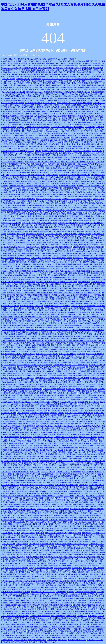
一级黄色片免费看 (71, 253)
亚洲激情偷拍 (79, 127)
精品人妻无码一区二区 (68, 402)
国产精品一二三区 (69, 199)
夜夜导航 (89, 393)
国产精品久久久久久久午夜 (70, 85)
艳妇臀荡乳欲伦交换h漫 (37, 640)
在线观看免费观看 (53, 101)
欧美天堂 (35, 77)
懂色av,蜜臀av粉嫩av (33, 627)
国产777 (58, 203)
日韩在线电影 (77, 153)
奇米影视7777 (99, 168)
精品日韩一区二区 (75, 380)
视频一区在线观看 (31, 535)
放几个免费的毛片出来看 (24, 271)
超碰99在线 (83, 214)
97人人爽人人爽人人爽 (15, 277)
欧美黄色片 (88, 131)
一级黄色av (23, 609)
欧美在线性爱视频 (12, 269)
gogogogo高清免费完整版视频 (23, 253)
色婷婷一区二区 (61, 524)
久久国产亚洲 (58, 500)
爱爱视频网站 (51, 419)
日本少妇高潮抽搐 (26, 280)
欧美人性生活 (61, 251)
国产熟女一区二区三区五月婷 (49, 330)
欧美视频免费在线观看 (38, 205)
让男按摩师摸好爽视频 (81, 288)
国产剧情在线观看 (45, 68)
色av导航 (82, 443)
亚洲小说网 (61, 511)
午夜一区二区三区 (28, 638)
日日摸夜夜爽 (90, 127)
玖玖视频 (81, 572)
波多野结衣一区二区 (23, 258)
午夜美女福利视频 (49, 465)
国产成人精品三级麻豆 (85, 168)
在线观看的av (93, 518)
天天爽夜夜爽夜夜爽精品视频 (47, 120)
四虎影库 (80, 430)
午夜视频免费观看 (98, 179)
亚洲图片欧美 (96, 625)
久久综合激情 (69, 496)
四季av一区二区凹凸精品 (58, 297)
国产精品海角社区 (14, 638)
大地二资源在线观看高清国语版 (79, 83)
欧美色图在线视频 (37, 459)
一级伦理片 (65, 552)
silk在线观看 (83, 280)
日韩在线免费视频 (48, 400)
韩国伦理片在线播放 (57, 393)
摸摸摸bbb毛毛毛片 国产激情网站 (77, 579)
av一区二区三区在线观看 (42, 118)
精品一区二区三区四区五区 (82, 310)
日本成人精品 (64, 441)
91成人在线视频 (56, 347)
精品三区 (78, 356)
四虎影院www (96, 371)
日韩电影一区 (7, 177)
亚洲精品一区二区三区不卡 (78, 212)
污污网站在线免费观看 (55, 378)
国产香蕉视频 (25, 77)
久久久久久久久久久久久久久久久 (73, 144)
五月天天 (46, 61)
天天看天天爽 (66, 317)
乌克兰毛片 (45, 277)
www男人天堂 (16, 68)
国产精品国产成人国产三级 (59, 518)
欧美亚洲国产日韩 (92, 520)
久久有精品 (29, 153)
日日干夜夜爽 (56, 321)
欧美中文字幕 (40, 378)
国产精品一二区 (99, 70)
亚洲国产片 (15, 526)
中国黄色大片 (22, 491)
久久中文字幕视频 (68, 197)
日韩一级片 (39, 306)
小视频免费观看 (87, 400)
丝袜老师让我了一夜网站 (89, 607)
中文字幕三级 (60, 555)
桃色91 (87, 258)
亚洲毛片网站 (21, 445)
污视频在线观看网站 (30, 68)
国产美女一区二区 (75, 622)
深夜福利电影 (68, 188)
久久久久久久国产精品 (37, 502)
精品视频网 (84, 299)
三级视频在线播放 (58, 415)
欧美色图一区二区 (12, 221)
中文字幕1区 (89, 546)
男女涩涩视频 (44, 334)
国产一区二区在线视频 (79, 77)
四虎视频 (86, 63)
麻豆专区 (98, 201)
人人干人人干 (78, 546)
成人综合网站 (38, 210)
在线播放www (60, 448)
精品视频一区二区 (82, 633)
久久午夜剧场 (92, 341)
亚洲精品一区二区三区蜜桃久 (75, 406)
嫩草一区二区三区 (16, 378)
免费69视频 (6, 463)
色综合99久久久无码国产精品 (46, 559)
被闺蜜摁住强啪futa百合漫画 (39, 415)
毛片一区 (57, 443)
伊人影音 (100, 507)
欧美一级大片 (30, 315)
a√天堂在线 (88, 260)
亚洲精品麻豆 (34, 363)
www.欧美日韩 (97, 533)
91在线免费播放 (60, 170)
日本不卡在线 (45, 402)
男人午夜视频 (38, 264)
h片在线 (38, 151)
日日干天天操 (68, 308)
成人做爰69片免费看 (46, 360)
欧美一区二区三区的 (91, 118)
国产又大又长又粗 (49, 155)
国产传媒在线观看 (8, 79)
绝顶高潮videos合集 (82, 166)
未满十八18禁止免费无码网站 (16, 537)
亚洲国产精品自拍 (33, 515)
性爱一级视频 (70, 109)
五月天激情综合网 (33, 229)
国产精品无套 (76, 472)
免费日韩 (94, 456)
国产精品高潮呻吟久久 (53, 459)
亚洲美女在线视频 (11, 448)
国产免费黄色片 (8, 140)
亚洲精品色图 (48, 439)
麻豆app (44, 563)
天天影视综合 (48, 275)
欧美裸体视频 (51, 585)
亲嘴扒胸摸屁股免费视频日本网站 (58, 358)
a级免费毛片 (44, 413)
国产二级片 (63, 452)
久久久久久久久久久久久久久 (35, 149)
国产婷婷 (12, 160)
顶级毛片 (53, 413)
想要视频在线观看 (14, 212)
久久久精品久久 (52, 463)
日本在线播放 (92, 437)
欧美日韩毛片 (96, 312)
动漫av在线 (5, 170)
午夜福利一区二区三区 (88, 190)
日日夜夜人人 (68, 245)
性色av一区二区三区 (95, 81)
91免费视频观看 (19, 618)
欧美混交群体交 (25, 585)
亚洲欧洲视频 (21, 600)
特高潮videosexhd (47, 515)
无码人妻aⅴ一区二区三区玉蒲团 (37, 162)
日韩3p (32, 568)
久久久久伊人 (80, 496)
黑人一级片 (9, 568)
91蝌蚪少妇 (5, 83)
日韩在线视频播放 (46, 380)
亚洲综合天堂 (27, 264)
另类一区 (13, 146)
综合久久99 (91, 443)
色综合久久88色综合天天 (11, 487)
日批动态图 (77, 275)
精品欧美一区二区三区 (14, 421)
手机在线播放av (33, 260)
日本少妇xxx (72, 170)
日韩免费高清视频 (53, 404)
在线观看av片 (62, 194)
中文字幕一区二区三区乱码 (39, 146)
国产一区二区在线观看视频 (86, 369)
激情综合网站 (96, 186)
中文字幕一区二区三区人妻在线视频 (77, 328)
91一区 (32, 120)
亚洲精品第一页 (68, 284)
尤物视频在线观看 (22, 205)
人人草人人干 (18, 552)
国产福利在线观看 (66, 513)
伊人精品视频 (40, 319)
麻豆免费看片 (23, 146)
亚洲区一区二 (61, 315)
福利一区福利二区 (41, 218)
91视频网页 (16, 225)
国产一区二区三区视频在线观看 (32, 310)
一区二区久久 (96, 101)
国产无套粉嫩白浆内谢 (32, 321)
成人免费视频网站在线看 (26, 199)
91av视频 (35, 548)
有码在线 (72, 376)
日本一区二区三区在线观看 (58, 618)
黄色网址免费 (69, 142)
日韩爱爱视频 (96, 63)
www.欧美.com (22, 365)
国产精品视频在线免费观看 (40, 616)
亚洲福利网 (72, 483)
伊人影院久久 (30, 216)
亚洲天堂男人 (78, 258)
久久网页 (100, 583)
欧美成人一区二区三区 (27, 509)
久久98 (62, 502)
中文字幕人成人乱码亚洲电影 (53, 635)
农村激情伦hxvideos (60, 622)
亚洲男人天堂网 (22, 544)
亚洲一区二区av (80, 450)
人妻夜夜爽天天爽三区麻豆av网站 (44, 223)
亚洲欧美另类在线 (89, 349)
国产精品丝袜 (90, 232)
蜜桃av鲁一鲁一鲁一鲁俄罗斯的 (87, 197)
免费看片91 (31, 245)
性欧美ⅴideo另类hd (92, 107)
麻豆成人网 (47, 83)
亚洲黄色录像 (59, 109)
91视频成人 (42, 325)
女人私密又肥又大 (75, 465)
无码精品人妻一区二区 (82, 476)
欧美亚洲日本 (16, 463)
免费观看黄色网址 (59, 494)
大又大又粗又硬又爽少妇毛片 (89, 173)
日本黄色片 (36, 476)
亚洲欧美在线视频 (22, 114)
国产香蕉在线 (62, 232)
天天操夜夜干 (16, 131)
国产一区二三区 (78, 411)
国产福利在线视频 (86, 136)
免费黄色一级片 (87, 513)
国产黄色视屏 (14, 546)
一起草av (25, 363)
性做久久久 (87, 568)
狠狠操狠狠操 (47, 507)
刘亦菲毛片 (99, 249)
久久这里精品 (6, 590)
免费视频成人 (62, 533)
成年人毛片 (84, 242)
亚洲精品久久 (31, 376)
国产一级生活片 (27, 225)
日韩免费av (55, 229)
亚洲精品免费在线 (75, 590)
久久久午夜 (21, 234)
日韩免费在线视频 (92, 430)
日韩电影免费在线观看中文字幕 (17, 616)
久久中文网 (85, 378)
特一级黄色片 (17, 498)
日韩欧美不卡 (87, 336)
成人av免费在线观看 (59, 107)
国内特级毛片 (19, 627)
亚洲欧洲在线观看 (70, 234)
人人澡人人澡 (21, 245)
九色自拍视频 (50, 208)
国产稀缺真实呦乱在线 (21, 120)
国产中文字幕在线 (79, 352)
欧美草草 (51, 205)
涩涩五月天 (26, 400)
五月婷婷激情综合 (8, 600)
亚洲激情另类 (98, 576)
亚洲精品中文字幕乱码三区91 (28, 478)
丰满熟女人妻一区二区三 (71, 74)
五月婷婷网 (21, 188)
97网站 (22, 96)
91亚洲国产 (10, 184)
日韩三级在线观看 (98, 109)
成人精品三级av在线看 (19, 63)
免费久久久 (60, 535)
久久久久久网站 (52, 175)
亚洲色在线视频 (19, 136)
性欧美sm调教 (26, 389)
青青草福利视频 (90, 592)
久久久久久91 (61, 63)
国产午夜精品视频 (30, 349)
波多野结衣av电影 (69, 269)
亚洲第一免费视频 (49, 192)
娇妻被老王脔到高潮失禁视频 (53, 151)
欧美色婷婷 (11, 293)
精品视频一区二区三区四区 (48, 81)
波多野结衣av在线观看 (76, 194)
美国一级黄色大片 (93, 144)
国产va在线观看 (90, 373)
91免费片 (81, 393)
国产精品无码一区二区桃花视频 (13, 330)
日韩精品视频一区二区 (49, 291)
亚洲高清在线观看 (30, 142)
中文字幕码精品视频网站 (64, 544)
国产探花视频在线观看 (20, 642)
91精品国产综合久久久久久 (48, 467)
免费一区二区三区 (34, 635)
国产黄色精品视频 (8, 262)
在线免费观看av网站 (11, 437)
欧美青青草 (30, 214)
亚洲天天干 (87, 356)
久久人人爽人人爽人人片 (23, 87)
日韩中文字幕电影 (26, 465)
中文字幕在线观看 (85, 122)
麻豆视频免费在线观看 (30, 550)
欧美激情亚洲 (36, 173)
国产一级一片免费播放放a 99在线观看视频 (30, 70)
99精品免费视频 (31, 513)
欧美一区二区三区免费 (67, 354)
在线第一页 (96, 205)
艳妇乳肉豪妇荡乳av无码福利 (16, 611)
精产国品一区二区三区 (91, 465)
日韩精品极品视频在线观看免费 (92, 216)
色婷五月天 (33, 642)
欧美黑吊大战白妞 (98, 125)
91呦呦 (34, 397)
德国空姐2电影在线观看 (36, 358)
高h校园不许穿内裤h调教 (30, 452)
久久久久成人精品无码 (65, 614)
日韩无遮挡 (94, 441)
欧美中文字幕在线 (65, 546)
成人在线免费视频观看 (9, 509)
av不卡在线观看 (51, 341)
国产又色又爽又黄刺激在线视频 (91, 277)
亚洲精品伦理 (55, 140)
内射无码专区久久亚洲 (63, 242)
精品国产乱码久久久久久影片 (90, 286)
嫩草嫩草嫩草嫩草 (45, 160)
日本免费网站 (47, 500)
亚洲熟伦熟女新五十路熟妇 (28, 570)
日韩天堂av (57, 74)
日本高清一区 (76, 552)
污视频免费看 (99, 487)
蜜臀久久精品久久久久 (51, 382)
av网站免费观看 (64, 190)
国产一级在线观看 (85, 103)
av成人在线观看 (26, 269)
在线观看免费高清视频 (52, 566)
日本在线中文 (7, 552)
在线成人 (4, 489)
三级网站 (79, 627)
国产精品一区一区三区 (67, 463)
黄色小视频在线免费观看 (10, 452)
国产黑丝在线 (83, 587)
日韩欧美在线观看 (84, 234)
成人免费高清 (14, 310)
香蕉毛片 (45, 605)
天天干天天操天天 (61, 380)
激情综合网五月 (48, 524)
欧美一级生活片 (61, 129)
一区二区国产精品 (18, 515)
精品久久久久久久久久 (30, 212)
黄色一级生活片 (41, 201)
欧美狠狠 (94, 376)
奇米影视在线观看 (17, 103)
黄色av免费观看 (83, 72)
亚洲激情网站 (52, 190)
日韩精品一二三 (16, 483)
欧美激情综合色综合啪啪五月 (79, 262)
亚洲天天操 (44, 570)
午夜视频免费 (9, 419)
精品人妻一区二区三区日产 (72, 526)
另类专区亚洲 (55, 111)
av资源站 (40, 509)
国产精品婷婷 (20, 144)
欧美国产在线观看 (63, 435)
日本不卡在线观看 (88, 229)
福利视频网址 (6, 218)
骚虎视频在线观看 (31, 367)
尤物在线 (9, 618)
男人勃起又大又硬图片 (90, 552)
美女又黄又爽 (80, 343)
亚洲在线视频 (14, 603)
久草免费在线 (50, 638)
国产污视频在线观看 (87, 66)
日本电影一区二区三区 (30, 380)
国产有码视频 (78, 535)
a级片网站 (41, 397)
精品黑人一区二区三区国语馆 (63, 627)
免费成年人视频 (26, 356)
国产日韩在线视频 (19, 229)
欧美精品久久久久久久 (22, 81)
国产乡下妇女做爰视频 (51, 356)
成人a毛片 (43, 336)
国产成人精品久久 (35, 138)
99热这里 (35, 461)
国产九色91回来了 (16, 304)
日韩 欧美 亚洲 (57, 345)
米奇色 (45, 164)
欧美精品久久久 (67, 339)
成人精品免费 (21, 295)
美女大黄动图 (48, 328)
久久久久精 (74, 439)
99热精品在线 (20, 328)
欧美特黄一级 (60, 400)
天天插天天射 (94, 494)
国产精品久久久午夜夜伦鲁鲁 (30, 192)
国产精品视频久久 (53, 430)
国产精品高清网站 (93, 367)
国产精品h (46, 184)
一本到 (96, 539)
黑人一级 (74, 87)
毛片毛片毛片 (63, 341)
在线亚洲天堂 (79, 188)
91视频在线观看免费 (15, 164)
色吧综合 (4, 251)
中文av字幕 (40, 533)
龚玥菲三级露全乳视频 (43, 179)
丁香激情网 (35, 572)
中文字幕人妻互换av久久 (32, 439)
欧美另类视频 (34, 232)
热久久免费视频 (94, 596)
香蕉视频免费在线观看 (77, 120)
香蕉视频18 (73, 371)
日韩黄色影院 (89, 149)
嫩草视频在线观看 (27, 576)
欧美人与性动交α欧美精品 (58, 301)
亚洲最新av (70, 502)
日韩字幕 (59, 260)
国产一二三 (56, 363)
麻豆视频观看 (45, 550)
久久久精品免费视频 (38, 430)
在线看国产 (70, 389)
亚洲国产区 (91, 162)
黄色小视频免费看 (19, 511)
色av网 (46, 518)
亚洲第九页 (37, 155)
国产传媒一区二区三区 (85, 463)
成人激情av (33, 424)
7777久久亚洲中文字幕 (37, 63)
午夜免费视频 (78, 146)
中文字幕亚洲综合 (21, 568)
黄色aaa (80, 170)
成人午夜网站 (52, 561)
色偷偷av (26, 629)
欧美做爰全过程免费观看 (91, 275)
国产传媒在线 (49, 480)
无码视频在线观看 (46, 537)
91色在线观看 (57, 408)
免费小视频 (37, 504)
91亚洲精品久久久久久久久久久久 (31, 528)
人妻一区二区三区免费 (26, 607)
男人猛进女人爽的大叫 (80, 79)
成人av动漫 (5, 631)
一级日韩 (79, 118)
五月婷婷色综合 (84, 312)
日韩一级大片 (9, 339)
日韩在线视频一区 (78, 629)
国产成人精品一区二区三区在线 (30, 373)
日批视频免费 (85, 181)
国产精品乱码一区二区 (9, 585)
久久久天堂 (98, 421)
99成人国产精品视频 (90, 524)
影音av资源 (66, 295)
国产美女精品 (63, 376)
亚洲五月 (41, 234)
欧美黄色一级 (51, 576)
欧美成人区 (90, 629)
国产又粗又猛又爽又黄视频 (92, 467)
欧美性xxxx (16, 299)
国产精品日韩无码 (41, 227)
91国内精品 (29, 103)
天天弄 (55, 118)
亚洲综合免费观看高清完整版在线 (70, 325)
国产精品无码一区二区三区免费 (22, 105)
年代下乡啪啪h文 (15, 548)
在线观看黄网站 (44, 221)
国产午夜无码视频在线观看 (62, 258)
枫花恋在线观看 (68, 166)
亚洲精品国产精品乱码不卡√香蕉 (21, 186)
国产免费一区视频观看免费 (28, 393)
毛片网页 (34, 629)
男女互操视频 (77, 249)
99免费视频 (100, 247)
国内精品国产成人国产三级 (66, 421)
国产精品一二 (66, 330)
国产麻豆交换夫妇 (29, 170)
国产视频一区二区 (30, 304)
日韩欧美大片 (50, 264)
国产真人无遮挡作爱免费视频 (45, 583)
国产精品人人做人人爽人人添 (66, 480)
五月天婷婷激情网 (11, 101)
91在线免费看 (75, 561)
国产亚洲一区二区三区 (45, 170)
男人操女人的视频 (81, 614)
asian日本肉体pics (77, 537)
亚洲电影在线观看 (48, 299)
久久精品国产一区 (64, 155)
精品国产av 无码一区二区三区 (58, 94)
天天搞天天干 (26, 133)
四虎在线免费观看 (28, 129)
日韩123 (61, 413)
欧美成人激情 (22, 85)
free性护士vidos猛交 (87, 531)
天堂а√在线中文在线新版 (75, 478)
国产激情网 (74, 443)
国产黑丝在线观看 (32, 127)
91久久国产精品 (96, 166)
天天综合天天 (84, 94)
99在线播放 (16, 539)
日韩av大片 (10, 258)
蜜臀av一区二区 (60, 548)
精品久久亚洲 (41, 371)
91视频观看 (11, 445)
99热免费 (4, 116)
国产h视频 (5, 411)
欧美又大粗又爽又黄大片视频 (16, 236)
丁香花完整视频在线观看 (31, 111)
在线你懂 (52, 472)
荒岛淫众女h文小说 (51, 306)
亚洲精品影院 (58, 280)
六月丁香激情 (9, 157)
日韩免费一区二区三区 (64, 461)
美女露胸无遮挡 (92, 269)
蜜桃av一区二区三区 (33, 507)
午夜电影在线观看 (62, 428)
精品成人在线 (42, 411)
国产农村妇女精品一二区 (48, 631)
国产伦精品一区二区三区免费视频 (34, 301)
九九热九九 (48, 92)
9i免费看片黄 (46, 627)
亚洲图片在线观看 (25, 441)
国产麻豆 (4, 400)
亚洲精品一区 (86, 205)
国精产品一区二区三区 (14, 321)
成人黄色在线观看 (75, 129)
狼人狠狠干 (85, 609)
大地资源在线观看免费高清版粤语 (68, 264)
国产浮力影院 (24, 500)
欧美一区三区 (22, 347)
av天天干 (44, 618)
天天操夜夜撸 (56, 221)
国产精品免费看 (99, 260)
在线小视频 (53, 218)
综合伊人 (20, 127)
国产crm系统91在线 (93, 343)
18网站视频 (49, 528)
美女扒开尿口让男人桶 (69, 282)
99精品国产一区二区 (53, 526)
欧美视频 (38, 328)
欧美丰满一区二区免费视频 (48, 387)
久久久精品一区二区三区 (93, 491)
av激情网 (63, 483)
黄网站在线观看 (66, 605)
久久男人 (16, 133)
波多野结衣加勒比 (79, 111)
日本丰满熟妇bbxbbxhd (72, 68)
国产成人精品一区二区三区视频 (91, 223)
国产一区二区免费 (12, 297)
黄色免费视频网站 (11, 542)
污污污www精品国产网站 (36, 94)
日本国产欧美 (14, 356)
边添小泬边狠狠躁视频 (36, 85)
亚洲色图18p (73, 323)
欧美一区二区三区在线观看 (72, 528)
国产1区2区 (46, 229)
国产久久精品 (43, 273)
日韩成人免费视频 (98, 90)
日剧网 (13, 199)
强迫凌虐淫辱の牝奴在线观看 (94, 380)
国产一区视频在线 (56, 424)
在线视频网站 (90, 411)
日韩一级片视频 (33, 445)
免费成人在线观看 (97, 262)
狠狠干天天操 (37, 133)
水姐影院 (95, 345)
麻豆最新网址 (54, 570)
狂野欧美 (29, 83)
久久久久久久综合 (79, 363)
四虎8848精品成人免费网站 (11, 111)
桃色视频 (82, 437)
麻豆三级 (90, 177)
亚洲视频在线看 (73, 625)
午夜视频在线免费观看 (84, 271)
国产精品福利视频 (63, 509)
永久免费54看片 (53, 286)
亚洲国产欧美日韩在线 (79, 518)
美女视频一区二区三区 (47, 435)
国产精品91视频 (29, 421)
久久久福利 (29, 319)
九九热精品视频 (29, 343)
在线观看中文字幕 (82, 382)
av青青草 (68, 125)
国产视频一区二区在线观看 (51, 284)
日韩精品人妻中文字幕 (76, 107)
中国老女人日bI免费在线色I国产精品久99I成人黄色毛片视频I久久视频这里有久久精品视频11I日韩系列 (39, 59)
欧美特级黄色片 (7, 72)
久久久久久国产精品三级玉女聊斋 (68, 539)
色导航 (64, 515)
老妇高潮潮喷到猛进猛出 (73, 260)
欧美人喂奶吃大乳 (32, 323)
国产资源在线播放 (8, 459)
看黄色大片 (47, 173)
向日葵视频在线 (26, 546)
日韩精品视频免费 (60, 491)
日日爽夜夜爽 (25, 173)
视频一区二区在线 (68, 162)
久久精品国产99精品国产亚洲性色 (58, 266)
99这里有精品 (32, 467)
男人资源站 (101, 133)
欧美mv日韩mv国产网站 (95, 408)
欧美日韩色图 (12, 614)
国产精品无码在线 (52, 271)
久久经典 (43, 260)
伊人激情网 (88, 170)
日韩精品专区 (6, 229)
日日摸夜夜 (53, 304)
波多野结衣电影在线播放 (57, 563)
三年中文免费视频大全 (41, 269)
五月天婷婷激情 (89, 306)
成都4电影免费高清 (20, 275)
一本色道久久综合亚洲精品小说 (60, 288)
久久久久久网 (24, 208)
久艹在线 (75, 190)
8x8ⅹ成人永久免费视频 (60, 445)
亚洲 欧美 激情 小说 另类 (78, 201)
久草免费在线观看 (85, 70)
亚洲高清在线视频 (43, 107)
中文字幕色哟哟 (61, 609)
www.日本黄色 (88, 550)
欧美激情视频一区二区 (89, 256)
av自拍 (39, 245)
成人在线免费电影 (73, 400)
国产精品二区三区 (98, 461)
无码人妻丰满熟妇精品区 (63, 476)
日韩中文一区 (31, 614)
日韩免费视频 (64, 587)
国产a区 (20, 367)
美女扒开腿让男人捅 (90, 129)
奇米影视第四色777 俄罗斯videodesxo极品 (29, 203)
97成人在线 (37, 454)
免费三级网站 (56, 550)
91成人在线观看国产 (79, 192)
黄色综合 (98, 472)
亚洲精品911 (67, 184)
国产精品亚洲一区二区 (33, 382)
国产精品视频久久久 (48, 232)
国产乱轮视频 (94, 203)
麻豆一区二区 (31, 144)
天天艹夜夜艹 (56, 245)
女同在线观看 (11, 625)
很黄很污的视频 (85, 330)
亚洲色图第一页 (82, 384)
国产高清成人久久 (86, 301)
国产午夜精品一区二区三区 (48, 513)
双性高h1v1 (36, 400)
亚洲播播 (65, 256)
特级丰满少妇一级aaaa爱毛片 (80, 620)
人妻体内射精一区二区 (54, 319)
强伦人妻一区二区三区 (43, 607)
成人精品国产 (26, 397)
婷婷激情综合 (31, 234)
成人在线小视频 (71, 70)
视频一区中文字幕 (40, 441)
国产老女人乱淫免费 (34, 600)
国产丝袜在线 (91, 572)
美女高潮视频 (21, 467)
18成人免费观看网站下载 (41, 345)
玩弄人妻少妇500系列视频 (36, 561)
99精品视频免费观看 (68, 430)
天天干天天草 (98, 271)
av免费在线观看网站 (43, 136)
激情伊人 (80, 483)
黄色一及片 (99, 114)
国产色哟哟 (81, 269)
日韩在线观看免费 (28, 539)
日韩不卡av (90, 188)
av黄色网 (23, 201)
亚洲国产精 (11, 188)
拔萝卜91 (42, 552)
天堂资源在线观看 (83, 376)
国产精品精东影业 (72, 66)
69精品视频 (99, 474)
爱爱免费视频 (74, 256)
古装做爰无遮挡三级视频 (82, 631)
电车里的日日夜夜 (17, 319)
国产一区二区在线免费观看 (57, 590)
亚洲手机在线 (35, 472)
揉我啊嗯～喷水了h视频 (81, 125)
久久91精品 (26, 122)
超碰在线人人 (100, 463)
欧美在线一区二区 (83, 92)
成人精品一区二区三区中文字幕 (47, 470)
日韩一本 (12, 85)
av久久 (80, 160)
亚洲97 (3, 325)
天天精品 (96, 566)
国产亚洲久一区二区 (15, 587)
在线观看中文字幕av (91, 304)
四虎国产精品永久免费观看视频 (46, 153)
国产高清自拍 (22, 238)
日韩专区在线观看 (10, 190)
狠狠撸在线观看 (13, 168)
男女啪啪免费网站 (29, 107)
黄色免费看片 (12, 332)
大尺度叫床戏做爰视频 (96, 77)
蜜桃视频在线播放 (30, 590)
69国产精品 (56, 339)
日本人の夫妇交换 (14, 301)
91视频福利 (55, 402)
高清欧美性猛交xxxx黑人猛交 (27, 336)
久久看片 (51, 164)
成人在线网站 (11, 502)
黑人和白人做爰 (18, 323)
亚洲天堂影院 (35, 500)
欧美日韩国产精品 (94, 470)
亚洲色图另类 (63, 98)
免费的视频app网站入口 (32, 620)
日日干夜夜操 (76, 435)
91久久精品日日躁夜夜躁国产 (62, 127)
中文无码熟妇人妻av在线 (31, 494)
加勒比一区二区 (26, 489)
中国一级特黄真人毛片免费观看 (66, 225)
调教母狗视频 (95, 79)
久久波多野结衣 (28, 90)
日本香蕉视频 (86, 151)
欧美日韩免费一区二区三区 (21, 428)
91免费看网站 (27, 155)
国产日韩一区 (14, 489)
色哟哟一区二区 (97, 87)
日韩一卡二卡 (74, 360)
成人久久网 (29, 197)
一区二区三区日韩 (68, 149)
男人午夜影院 (27, 291)
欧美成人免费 (66, 363)
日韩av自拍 (26, 223)
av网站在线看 (83, 203)
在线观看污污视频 (11, 109)
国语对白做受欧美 (17, 256)
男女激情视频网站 (74, 533)
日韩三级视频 (50, 533)
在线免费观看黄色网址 (50, 587)
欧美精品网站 (77, 568)
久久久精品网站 (71, 393)
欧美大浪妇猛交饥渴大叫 (46, 343)
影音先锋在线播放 (82, 502)
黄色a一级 (40, 638)
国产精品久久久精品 (68, 489)
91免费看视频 (37, 389)
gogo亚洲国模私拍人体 (43, 622)
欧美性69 (28, 277)
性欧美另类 (11, 295)
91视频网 (76, 242)
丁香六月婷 (71, 208)
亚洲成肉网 (89, 598)
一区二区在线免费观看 (12, 504)
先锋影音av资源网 (65, 81)
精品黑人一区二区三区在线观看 (42, 474)
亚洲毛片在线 (7, 136)
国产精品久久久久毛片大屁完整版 (82, 445)
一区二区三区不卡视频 (71, 426)
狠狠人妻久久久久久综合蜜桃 (80, 419)
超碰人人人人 (73, 452)
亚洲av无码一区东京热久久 (30, 168)
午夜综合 (28, 256)
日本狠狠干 (31, 443)
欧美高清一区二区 (81, 397)
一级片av (19, 354)
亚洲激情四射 (52, 325)
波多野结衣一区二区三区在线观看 (51, 142)
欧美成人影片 (88, 432)
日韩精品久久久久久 (82, 179)
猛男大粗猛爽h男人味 (43, 408)
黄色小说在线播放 (56, 273)
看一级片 (17, 533)
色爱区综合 (49, 574)
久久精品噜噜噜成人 (11, 286)
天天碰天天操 (9, 144)
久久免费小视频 (94, 164)
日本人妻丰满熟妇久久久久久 (13, 382)
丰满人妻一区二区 (54, 603)
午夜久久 (27, 164)
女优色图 (17, 454)
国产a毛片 (51, 421)
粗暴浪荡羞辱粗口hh (72, 378)
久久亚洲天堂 (21, 631)
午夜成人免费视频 (90, 528)
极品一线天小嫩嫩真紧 (77, 297)
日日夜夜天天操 (10, 365)
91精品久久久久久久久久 (86, 133)
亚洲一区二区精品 (28, 533)
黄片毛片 (70, 251)
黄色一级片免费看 (58, 616)
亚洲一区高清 (67, 221)
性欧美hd (94, 590)
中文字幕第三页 (53, 282)
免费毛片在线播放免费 (9, 273)
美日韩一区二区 (77, 131)
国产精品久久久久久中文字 (95, 221)
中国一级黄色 (78, 504)
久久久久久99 (94, 448)
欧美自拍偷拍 (16, 494)
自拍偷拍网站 (43, 349)
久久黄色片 (90, 474)
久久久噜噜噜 (53, 77)
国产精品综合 (57, 611)
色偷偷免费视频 (7, 70)
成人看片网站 (65, 306)
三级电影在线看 (77, 306)
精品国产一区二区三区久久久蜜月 (47, 197)
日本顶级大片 (31, 312)
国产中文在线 (85, 625)
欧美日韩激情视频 (14, 550)
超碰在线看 (90, 496)
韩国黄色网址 (14, 77)
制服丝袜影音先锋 (33, 618)
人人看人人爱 (40, 404)
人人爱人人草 (62, 262)
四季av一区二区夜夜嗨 (87, 600)
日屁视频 (43, 603)
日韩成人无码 (51, 240)
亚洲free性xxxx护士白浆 (73, 500)
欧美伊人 (22, 443)
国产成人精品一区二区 (12, 155)
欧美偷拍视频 (75, 428)
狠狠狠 (75, 583)
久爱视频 (64, 116)
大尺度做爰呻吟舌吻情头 (46, 614)
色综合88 (81, 232)
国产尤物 (27, 592)
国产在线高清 (32, 631)
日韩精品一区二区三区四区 (55, 210)
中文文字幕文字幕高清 (50, 96)
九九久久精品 (61, 343)
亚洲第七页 (53, 520)
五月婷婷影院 (19, 179)
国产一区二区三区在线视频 (16, 260)
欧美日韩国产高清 (74, 494)
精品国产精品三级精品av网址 (48, 144)
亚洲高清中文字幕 (35, 317)
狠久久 (54, 642)
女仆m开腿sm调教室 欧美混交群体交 (71, 240)
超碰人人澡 (50, 498)
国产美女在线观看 (11, 247)
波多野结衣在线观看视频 (31, 299)
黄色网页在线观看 (96, 242)
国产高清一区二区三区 (25, 625)
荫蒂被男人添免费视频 (35, 557)
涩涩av (53, 194)
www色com (83, 138)
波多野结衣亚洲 (95, 280)
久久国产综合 (63, 334)
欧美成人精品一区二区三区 (75, 177)
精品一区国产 (40, 498)
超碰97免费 (79, 142)
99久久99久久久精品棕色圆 (82, 155)
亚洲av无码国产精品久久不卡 (46, 511)
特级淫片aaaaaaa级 (77, 598)
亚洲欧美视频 (58, 68)
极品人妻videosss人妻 (44, 354)
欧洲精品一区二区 (8, 579)
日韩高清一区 (63, 181)
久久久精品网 (67, 352)
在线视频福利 (46, 256)
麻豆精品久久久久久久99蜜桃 (89, 225)
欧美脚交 (67, 611)
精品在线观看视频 (12, 96)
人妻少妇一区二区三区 (89, 291)
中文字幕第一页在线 (75, 116)
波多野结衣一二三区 (57, 478)
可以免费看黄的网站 (56, 579)
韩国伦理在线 (12, 373)
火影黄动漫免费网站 (66, 542)
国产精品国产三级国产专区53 (73, 459)
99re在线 (45, 472)
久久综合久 (49, 443)
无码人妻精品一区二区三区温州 (41, 66)
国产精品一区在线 (92, 548)
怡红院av (80, 293)
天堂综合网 (11, 166)
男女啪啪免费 (41, 421)
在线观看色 (65, 101)
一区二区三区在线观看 (93, 511)
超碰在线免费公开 (49, 496)
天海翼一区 (53, 216)
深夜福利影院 (28, 227)
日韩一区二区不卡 (21, 232)
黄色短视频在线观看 (35, 295)
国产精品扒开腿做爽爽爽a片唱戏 (65, 214)
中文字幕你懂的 (48, 454)
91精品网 (43, 487)
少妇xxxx (10, 232)
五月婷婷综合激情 (47, 555)
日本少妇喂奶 (95, 579)
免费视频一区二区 (67, 238)
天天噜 (42, 101)
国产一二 (57, 528)
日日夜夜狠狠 (28, 498)
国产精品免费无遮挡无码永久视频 (21, 408)
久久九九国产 (61, 114)
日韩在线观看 (64, 349)
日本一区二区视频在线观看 (94, 325)
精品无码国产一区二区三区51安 (55, 373)
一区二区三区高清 (41, 297)
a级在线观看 (97, 631)
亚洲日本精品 (75, 216)
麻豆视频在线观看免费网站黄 (92, 509)
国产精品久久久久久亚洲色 (47, 312)
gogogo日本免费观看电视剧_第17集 (72, 387)
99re (102, 144)
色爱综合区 (57, 179)
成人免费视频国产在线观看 (11, 61)
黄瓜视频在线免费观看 (82, 90)
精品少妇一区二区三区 (55, 450)
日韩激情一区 (31, 411)
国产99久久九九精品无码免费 (85, 555)
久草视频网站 (51, 181)
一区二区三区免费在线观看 (79, 594)
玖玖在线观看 (27, 118)
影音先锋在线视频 (58, 136)
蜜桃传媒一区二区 (81, 544)
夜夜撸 (69, 249)
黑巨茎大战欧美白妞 (43, 72)
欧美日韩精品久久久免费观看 (35, 249)
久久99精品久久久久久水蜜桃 (50, 367)
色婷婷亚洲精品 (21, 181)
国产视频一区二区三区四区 (37, 579)
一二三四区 (57, 199)
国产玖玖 (60, 406)
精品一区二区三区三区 (92, 315)
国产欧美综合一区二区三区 (49, 238)
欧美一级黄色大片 (11, 194)
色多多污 (21, 83)
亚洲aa (13, 631)
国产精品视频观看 (65, 631)
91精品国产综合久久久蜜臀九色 (80, 576)
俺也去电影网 (30, 520)
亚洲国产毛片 (74, 181)
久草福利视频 (88, 500)
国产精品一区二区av (13, 352)
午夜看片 (88, 332)
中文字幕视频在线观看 (58, 277)
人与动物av (96, 620)
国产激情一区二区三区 (16, 315)
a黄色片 (71, 382)
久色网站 (48, 310)
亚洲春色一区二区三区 (92, 424)
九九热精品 (90, 240)
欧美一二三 (12, 476)
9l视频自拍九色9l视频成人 (68, 312)
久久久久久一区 (78, 559)
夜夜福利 (33, 325)
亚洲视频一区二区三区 (45, 109)
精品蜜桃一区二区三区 (82, 461)
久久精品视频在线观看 (88, 439)
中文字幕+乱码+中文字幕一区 (86, 542)
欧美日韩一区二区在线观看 (17, 74)
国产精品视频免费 (23, 262)
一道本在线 (47, 133)
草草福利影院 (56, 269)
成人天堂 (22, 247)
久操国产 (74, 587)
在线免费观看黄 (72, 136)
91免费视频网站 (91, 559)
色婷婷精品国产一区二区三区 (76, 164)
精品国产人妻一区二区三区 (67, 103)
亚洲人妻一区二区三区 (45, 384)
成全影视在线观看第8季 (34, 480)
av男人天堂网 (70, 168)
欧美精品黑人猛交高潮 (63, 275)
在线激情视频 (19, 480)
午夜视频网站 (47, 280)
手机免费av (67, 345)
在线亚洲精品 (46, 74)
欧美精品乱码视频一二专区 (58, 371)
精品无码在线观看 (21, 640)
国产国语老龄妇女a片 (68, 581)
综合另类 (20, 149)
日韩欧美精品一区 (73, 291)
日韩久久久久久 (70, 92)
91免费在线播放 (65, 153)
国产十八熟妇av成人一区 (43, 391)
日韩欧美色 (29, 218)
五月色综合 (13, 441)
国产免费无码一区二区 (37, 450)
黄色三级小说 (21, 579)
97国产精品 (66, 122)
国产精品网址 (82, 585)
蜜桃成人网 (18, 620)
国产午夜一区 (60, 454)
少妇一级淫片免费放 (29, 387)
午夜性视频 (50, 63)
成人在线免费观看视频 (35, 341)
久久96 (55, 354)
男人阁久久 (90, 247)
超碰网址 (58, 515)
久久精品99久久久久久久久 (91, 426)
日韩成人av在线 (13, 173)
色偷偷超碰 (52, 201)
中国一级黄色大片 (22, 459)
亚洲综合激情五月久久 (17, 251)
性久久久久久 (16, 129)
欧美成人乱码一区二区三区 (43, 437)
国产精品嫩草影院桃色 (67, 186)
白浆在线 (76, 151)
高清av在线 (74, 498)
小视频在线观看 (84, 87)
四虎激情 (43, 594)
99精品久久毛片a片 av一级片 (61, 146)
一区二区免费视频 (33, 188)
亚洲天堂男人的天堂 (83, 236)
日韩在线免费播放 (11, 605)
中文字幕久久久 (29, 354)
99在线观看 (68, 90)
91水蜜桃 (9, 87)
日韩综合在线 (53, 441)
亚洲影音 (54, 334)
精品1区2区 (94, 382)
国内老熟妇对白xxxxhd (32, 284)
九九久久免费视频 (47, 548)
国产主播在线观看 (47, 544)
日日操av (75, 138)
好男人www (39, 90)
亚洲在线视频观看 (64, 559)
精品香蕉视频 (58, 507)
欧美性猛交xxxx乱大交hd (36, 240)
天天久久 (65, 443)
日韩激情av (40, 443)
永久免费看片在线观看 (87, 583)
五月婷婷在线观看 (37, 208)
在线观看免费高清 (33, 247)
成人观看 (86, 61)
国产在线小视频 (44, 456)
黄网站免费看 (80, 162)
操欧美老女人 (84, 574)
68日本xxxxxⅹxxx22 (51, 131)
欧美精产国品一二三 (45, 125)
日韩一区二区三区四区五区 (45, 406)
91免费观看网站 (15, 435)
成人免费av (21, 557)
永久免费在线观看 (22, 531)
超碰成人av (92, 140)
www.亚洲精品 (15, 170)
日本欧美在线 (63, 585)
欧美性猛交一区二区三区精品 (84, 339)
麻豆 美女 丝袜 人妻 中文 (61, 310)
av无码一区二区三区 (73, 415)
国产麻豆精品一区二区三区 (19, 430)
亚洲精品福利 (59, 66)
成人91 (34, 81)
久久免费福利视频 (93, 557)
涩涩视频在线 (58, 369)
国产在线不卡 (100, 550)
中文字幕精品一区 (38, 526)
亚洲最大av (37, 465)
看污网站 (20, 216)
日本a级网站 (46, 339)
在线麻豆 (64, 382)
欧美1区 (61, 456)
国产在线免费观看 (68, 487)
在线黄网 (70, 592)
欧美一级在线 (79, 520)
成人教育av (82, 319)
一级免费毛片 (45, 445)
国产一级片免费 (23, 413)
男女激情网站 (60, 395)
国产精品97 (8, 620)
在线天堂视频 (21, 341)
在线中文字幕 (97, 476)
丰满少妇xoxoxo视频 (96, 397)
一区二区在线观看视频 (23, 524)
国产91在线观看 (80, 308)
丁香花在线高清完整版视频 (43, 395)
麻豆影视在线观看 (11, 393)
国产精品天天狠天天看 (19, 450)
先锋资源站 (15, 306)
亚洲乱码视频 (32, 456)
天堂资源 (54, 542)
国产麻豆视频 (64, 77)
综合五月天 (91, 640)
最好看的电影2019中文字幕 (28, 101)
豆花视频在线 (97, 151)
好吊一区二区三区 (93, 111)
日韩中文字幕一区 (21, 317)
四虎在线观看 (47, 369)
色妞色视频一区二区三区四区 (46, 625)
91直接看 (70, 343)
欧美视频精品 (31, 92)
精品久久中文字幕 (59, 173)
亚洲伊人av (11, 149)
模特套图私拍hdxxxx (75, 373)
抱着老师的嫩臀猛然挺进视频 (83, 96)
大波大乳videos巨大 (66, 520)
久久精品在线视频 (46, 352)
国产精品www (82, 616)
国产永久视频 (72, 114)
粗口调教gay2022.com (90, 454)
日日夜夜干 (37, 356)
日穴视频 (79, 424)
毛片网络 (14, 465)
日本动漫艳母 (52, 640)
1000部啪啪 (62, 625)
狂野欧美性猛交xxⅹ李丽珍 (14, 334)
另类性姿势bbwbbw (20, 415)
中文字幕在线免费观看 (14, 592)
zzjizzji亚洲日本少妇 (81, 245)
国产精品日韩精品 (98, 328)
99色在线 (57, 352)
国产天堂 (71, 271)
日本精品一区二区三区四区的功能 (64, 417)
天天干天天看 (62, 576)
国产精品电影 (92, 389)
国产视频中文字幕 (36, 275)
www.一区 (69, 535)
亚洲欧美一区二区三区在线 (36, 251)
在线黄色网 (86, 74)
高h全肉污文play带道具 (55, 253)
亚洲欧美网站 (50, 262)
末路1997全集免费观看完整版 (54, 389)
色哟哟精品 (51, 70)
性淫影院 (36, 277)
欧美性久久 (37, 184)
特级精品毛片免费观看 (62, 105)
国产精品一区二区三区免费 (72, 550)
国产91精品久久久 (98, 282)
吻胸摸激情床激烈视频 (85, 487)
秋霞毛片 (37, 291)
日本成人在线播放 (82, 391)
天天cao (40, 92)
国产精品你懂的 (31, 360)
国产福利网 (16, 583)
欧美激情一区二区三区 (93, 293)
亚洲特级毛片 (71, 616)
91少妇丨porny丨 (7, 328)
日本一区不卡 (36, 258)
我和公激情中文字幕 (16, 572)
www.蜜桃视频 (33, 347)
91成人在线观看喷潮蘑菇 (15, 282)
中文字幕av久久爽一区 (52, 295)
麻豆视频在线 (59, 125)
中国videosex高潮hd (27, 286)
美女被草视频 (69, 424)
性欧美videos (26, 461)
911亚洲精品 (58, 92)
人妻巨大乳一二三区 (74, 432)
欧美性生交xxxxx (64, 138)
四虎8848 (31, 201)
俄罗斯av (43, 483)
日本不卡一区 (45, 417)
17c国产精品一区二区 (97, 485)
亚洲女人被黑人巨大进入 (30, 417)
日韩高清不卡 (6, 225)
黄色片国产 (72, 232)
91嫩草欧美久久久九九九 (53, 557)
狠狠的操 (89, 194)
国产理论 (99, 149)
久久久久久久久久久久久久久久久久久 (56, 79)
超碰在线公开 (98, 515)
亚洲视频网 (53, 349)
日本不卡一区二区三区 (17, 308)
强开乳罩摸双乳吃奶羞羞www (82, 295)
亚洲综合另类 (45, 572)
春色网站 (89, 421)
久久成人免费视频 (53, 552)
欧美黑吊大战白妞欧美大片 (53, 504)
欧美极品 (30, 511)
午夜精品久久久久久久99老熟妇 (40, 365)
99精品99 (82, 323)
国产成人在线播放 (75, 524)
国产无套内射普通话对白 (55, 397)
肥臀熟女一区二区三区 (69, 404)
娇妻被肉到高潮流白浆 (21, 472)
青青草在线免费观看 (79, 570)
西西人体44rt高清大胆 (95, 323)
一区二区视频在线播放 (51, 317)
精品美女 (79, 149)
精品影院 (76, 345)
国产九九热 (64, 620)
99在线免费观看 (84, 371)
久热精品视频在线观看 (21, 432)
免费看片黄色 (6, 284)
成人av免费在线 (27, 583)
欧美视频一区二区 (96, 365)
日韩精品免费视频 (60, 365)
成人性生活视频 (72, 485)
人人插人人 (41, 463)
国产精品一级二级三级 (79, 522)
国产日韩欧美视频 (29, 288)
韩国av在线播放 (45, 642)
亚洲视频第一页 (94, 522)
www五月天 (32, 609)
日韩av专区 (94, 299)
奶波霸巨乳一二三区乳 (39, 177)
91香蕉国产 (93, 563)
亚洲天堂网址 (40, 576)
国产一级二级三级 (8, 544)
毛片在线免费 (60, 485)
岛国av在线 (60, 164)
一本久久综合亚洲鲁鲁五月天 (14, 214)
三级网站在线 (63, 561)
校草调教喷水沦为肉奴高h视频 (43, 428)
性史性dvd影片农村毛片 (78, 98)
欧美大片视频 (6, 511)
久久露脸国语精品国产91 (10, 397)
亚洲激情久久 (40, 271)
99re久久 (14, 83)
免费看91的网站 (76, 349)
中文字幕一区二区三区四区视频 (64, 160)
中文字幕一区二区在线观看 (92, 264)
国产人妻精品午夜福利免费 (43, 242)
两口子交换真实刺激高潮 (46, 315)
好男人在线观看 (88, 472)
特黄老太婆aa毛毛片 (11, 201)
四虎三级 (53, 98)
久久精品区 (8, 574)
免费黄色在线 (55, 162)
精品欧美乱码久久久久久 (48, 629)
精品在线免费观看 (85, 334)
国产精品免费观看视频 (44, 214)
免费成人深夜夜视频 (84, 199)
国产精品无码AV (78, 332)
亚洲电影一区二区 (24, 476)
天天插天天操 (17, 439)
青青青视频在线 (28, 559)
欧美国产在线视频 (45, 611)
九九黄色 (52, 114)
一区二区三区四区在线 (27, 371)
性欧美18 (91, 201)
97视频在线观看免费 (64, 583)
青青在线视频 (24, 273)
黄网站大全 (53, 546)
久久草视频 (26, 435)
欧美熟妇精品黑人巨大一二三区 (64, 133)
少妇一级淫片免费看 (70, 321)
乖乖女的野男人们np (69, 203)
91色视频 (35, 402)
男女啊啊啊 (63, 120)
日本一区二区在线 (91, 537)
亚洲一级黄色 (27, 131)
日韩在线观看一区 (38, 175)
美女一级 (7, 583)
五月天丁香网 (92, 297)
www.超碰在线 (99, 513)
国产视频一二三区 (46, 491)
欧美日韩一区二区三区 (95, 450)
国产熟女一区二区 (17, 153)
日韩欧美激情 (42, 376)
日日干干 (43, 452)
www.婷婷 (78, 251)
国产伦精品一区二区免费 (13, 629)
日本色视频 (29, 179)
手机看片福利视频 (53, 85)
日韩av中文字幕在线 (74, 63)
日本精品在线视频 (26, 116)
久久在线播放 (83, 417)
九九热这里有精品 (27, 306)
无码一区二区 (75, 441)
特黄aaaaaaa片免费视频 (91, 251)
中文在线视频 (45, 127)
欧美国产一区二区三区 (32, 587)
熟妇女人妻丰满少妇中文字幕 (21, 518)
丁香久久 (86, 590)
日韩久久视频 (68, 347)
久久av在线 (65, 598)
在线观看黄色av (60, 432)
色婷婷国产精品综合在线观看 (26, 581)
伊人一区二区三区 (61, 360)
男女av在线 (37, 83)
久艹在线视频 (23, 332)
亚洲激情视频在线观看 (44, 293)
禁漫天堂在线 (78, 273)
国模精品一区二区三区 (50, 620)
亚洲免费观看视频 (98, 175)
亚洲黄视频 (84, 485)
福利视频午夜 (95, 489)
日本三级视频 (36, 61)
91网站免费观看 (68, 179)
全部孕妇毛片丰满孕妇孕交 (50, 598)
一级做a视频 (82, 635)
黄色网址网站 (30, 282)
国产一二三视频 (56, 61)
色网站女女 (56, 256)
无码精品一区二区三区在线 (28, 542)
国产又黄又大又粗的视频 (16, 240)
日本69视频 (8, 275)
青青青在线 (59, 157)
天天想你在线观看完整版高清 (79, 175)
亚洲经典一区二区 (23, 79)
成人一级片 (30, 136)
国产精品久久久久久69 (87, 507)
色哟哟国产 (32, 166)
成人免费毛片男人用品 (32, 369)
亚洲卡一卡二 (50, 531)
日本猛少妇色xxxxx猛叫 (16, 376)
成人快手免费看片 (62, 498)
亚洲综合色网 (63, 216)
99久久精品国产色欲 (13, 559)
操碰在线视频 (27, 504)
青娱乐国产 (68, 450)
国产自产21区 (45, 542)
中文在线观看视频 (27, 404)
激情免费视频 (87, 68)
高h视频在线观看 (68, 391)
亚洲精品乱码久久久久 (30, 487)
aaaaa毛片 (7, 439)
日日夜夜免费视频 (63, 192)
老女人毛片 (24, 485)
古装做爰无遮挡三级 (37, 419)
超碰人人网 (38, 518)
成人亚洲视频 (27, 454)
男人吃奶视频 (66, 596)
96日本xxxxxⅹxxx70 (74, 454)
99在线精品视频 (26, 437)
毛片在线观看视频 (83, 109)
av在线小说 (47, 258)
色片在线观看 (65, 131)
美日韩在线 (50, 203)
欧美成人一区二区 (25, 448)
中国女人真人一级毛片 (75, 511)
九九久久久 (44, 323)
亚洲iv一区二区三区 (39, 122)
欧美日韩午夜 (32, 160)
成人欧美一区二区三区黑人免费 (66, 437)
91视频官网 (68, 504)
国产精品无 (81, 421)
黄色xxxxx (19, 249)
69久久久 (17, 72)
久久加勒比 (34, 332)
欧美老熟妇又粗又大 (46, 157)
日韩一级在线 (38, 87)
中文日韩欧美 (45, 363)
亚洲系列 (54, 456)
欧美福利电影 (17, 142)
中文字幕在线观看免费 (21, 177)
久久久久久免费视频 (56, 177)
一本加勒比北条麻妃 (86, 114)
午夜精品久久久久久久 (14, 349)
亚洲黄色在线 (87, 435)
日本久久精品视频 (8, 245)
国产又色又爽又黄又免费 (46, 539)
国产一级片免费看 (50, 138)
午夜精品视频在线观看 (27, 109)
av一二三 (39, 566)
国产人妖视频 (41, 190)
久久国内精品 (13, 116)
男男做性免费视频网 (89, 85)
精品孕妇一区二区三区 (74, 227)
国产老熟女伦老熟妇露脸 (16, 507)
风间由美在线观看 (59, 83)
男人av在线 (46, 245)
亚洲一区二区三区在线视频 (58, 594)
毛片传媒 (68, 413)
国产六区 (74, 600)
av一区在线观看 (90, 146)
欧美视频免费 (36, 79)
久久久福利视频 (15, 387)
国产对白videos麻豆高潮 (44, 568)
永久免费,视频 (62, 419)
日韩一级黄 (60, 70)
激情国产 (24, 151)
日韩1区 (4, 476)
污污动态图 (70, 633)
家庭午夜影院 (73, 301)
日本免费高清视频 (78, 611)
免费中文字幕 (42, 288)
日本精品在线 (88, 249)
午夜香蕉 (36, 256)
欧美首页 (74, 122)
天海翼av (77, 513)
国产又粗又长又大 (98, 74)
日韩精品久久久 (18, 218)
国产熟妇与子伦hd (79, 317)
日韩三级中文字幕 (64, 332)
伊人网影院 (33, 157)
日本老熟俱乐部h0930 (36, 574)
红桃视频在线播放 (11, 371)
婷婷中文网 (37, 524)
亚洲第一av (10, 205)
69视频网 (60, 496)
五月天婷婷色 (44, 347)
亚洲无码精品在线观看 (46, 609)
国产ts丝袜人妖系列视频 (45, 129)
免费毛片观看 (41, 286)
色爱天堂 (94, 609)
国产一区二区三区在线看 (81, 266)
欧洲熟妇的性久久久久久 (23, 210)
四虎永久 (91, 192)
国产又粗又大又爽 (21, 138)
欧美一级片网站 (53, 502)
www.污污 (4, 77)
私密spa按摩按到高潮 (61, 607)
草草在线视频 (12, 443)
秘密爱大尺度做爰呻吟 (64, 247)
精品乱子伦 (15, 485)
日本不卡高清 (33, 238)
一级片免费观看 (84, 404)
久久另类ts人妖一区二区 (69, 286)
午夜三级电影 (96, 288)
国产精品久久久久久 (43, 236)
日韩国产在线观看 (54, 122)
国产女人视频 (65, 570)
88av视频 (33, 125)
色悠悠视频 (74, 607)
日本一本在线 (71, 210)
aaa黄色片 (83, 498)
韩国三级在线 (56, 184)
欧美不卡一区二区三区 (23, 184)
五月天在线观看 (13, 404)
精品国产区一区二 (26, 391)
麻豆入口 (20, 293)
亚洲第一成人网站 (17, 162)
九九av (96, 131)
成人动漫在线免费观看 (96, 138)
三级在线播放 (77, 105)
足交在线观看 (62, 201)
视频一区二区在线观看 (30, 352)
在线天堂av (94, 622)
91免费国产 (63, 175)
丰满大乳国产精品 (48, 247)
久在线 (13, 491)
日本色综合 (73, 334)
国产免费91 (87, 218)
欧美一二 (51, 251)
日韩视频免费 (31, 330)
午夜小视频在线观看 (41, 546)
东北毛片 (46, 194)
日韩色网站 (84, 448)
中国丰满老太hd (42, 216)
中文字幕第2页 (22, 502)
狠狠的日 (32, 236)
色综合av (65, 140)
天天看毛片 (60, 299)
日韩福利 (62, 291)
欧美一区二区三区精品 (37, 181)
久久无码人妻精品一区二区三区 (13, 92)
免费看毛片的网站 (11, 570)
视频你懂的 (58, 328)
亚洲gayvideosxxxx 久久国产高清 (18, 175)
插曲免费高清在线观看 (27, 190)
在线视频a (37, 280)
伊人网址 (9, 415)
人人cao (31, 151)
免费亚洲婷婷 (85, 345)
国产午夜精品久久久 (13, 380)
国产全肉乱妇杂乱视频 (12, 122)
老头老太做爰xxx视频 (23, 140)
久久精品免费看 (93, 317)
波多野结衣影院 (79, 247)
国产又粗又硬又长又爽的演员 (84, 605)
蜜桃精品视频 (36, 164)
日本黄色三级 (16, 426)
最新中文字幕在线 (54, 149)
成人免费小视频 (53, 483)
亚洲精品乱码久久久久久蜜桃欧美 (57, 87)
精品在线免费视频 (93, 406)
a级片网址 (69, 397)
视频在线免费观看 (28, 566)
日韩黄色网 (79, 592)
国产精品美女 (59, 384)
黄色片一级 (51, 260)
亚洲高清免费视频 (80, 81)
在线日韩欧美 (43, 424)
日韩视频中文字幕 (28, 426)
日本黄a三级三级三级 (67, 118)
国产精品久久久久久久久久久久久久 (53, 212)
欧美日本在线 (11, 238)
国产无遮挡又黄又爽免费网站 (59, 522)
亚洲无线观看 (63, 304)
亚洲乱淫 (67, 61)
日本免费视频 (76, 61)
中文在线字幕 (34, 544)
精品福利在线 (15, 417)
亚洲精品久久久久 (27, 297)
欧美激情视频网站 (58, 633)
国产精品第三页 (89, 153)
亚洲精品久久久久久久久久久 (63, 236)
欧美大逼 (72, 585)
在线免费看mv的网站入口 (29, 603)
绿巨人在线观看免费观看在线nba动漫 (78, 157)
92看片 (101, 456)
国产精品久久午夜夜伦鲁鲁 (76, 395)
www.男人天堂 (29, 378)
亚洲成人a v (51, 332)
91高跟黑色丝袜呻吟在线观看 (89, 321)
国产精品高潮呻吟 (8, 181)
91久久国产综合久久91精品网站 (30, 194)
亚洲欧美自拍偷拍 (94, 352)
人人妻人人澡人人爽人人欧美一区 (47, 116)
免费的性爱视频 (93, 363)
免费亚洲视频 (81, 389)
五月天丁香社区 (49, 600)
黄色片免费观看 (82, 489)
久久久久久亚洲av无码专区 (40, 633)
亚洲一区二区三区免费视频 (38, 98)
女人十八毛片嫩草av (67, 470)
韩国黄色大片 (90, 142)
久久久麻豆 (88, 347)
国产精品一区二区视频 (21, 125)
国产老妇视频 (66, 111)
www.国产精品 (38, 131)
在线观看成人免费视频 (56, 336)
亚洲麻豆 (77, 336)
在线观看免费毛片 (71, 507)
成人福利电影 (33, 537)
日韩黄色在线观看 (38, 262)
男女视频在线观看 (28, 72)
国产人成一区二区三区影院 (15, 522)
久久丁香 (86, 622)
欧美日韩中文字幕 (54, 487)
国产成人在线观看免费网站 (78, 365)
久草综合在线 (89, 160)
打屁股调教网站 (99, 310)
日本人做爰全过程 (71, 280)
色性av (83, 618)
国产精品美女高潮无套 (17, 561)
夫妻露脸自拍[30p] (29, 463)
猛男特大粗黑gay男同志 (78, 140)
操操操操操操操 (93, 253)
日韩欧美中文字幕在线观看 (49, 581)
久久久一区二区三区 (75, 315)
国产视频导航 (87, 539)
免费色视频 (5, 146)
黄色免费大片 (98, 68)
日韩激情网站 (95, 208)
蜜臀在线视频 (83, 402)
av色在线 (85, 494)
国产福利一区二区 (84, 186)
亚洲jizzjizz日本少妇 (37, 485)
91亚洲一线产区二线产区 (20, 633)
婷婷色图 (45, 111)
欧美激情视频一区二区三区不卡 (64, 72)
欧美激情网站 (78, 221)
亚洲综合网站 (17, 284)
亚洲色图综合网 (65, 96)
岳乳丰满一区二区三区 (84, 284)
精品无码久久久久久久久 (54, 90)
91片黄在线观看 (74, 609)
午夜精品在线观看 (63, 600)
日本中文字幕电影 (33, 563)
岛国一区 (63, 271)
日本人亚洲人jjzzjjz (37, 531)
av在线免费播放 (34, 74)
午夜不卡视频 (91, 354)
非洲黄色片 (85, 101)
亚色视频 (68, 151)
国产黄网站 (30, 328)
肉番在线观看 (72, 173)
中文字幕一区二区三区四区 (14, 197)
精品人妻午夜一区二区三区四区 (46, 186)
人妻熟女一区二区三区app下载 (13, 312)
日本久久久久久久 (14, 363)
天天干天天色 (49, 448)
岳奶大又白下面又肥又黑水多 (16, 98)
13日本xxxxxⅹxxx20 (26, 622)
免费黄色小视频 (72, 448)
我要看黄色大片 (72, 531)
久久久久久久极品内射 (12, 461)
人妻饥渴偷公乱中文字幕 (43, 225)
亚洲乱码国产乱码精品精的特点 (53, 168)
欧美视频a (69, 336)
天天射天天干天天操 (52, 489)
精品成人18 (16, 566)
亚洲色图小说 (25, 526)
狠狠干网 (22, 614)
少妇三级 (75, 330)
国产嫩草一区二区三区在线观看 (49, 166)
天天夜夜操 (69, 456)
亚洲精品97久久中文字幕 (58, 323)
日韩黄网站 (34, 413)
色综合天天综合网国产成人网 (65, 293)
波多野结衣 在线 (72, 574)
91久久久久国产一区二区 (88, 452)
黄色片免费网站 (84, 282)
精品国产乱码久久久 (44, 199)
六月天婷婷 (6, 465)
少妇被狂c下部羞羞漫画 (44, 105)
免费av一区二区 (92, 387)
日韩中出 (88, 478)
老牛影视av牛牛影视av (63, 568)
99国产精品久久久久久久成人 (74, 408)
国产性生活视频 (95, 72)
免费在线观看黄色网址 (77, 341)
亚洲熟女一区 (21, 166)
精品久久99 (52, 411)
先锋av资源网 (12, 528)
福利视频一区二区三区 (70, 566)
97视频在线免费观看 (82, 456)
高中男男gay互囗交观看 (39, 114)
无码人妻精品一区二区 (93, 483)
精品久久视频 (89, 116)
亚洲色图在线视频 (67, 356)
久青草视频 (81, 354)
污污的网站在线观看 (47, 461)
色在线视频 (10, 531)
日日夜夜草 (68, 273)
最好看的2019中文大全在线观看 (19, 345)
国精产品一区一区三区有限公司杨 (64, 572)
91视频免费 (94, 378)
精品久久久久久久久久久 (92, 105)
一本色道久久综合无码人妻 (78, 563)
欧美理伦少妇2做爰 (33, 96)
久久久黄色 (92, 319)
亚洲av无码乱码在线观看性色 (15, 94)
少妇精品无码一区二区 (12, 118)
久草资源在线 (82, 581)
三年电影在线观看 (19, 456)
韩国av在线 (27, 548)
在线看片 (83, 253)
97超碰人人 (26, 61)
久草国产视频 (75, 101)
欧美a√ (28, 572)
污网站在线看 (74, 618)
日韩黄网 (51, 535)
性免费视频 (89, 535)
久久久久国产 (41, 282)
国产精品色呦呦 (82, 208)
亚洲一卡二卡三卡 (73, 205)
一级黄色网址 (38, 448)
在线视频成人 (30, 293)
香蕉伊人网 (8, 133)
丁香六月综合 (30, 384)
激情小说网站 (40, 253)
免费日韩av (74, 94)
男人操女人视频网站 (16, 535)
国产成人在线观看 (87, 561)
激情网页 (14, 609)
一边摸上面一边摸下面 (54, 234)
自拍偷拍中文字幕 (64, 411)
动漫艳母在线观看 (96, 587)
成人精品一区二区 (49, 103)
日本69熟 (69, 555)
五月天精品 (11, 234)
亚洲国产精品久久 (72, 299)
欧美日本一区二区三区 (89, 360)
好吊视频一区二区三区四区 (36, 522)
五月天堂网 (46, 321)
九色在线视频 (69, 369)
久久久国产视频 (64, 629)
